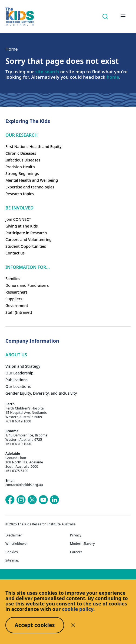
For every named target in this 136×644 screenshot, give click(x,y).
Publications (16, 380)
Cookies (12, 552)
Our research (21, 135)
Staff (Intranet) (19, 312)
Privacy (76, 535)
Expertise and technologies (30, 187)
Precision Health (20, 167)
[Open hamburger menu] (123, 16)
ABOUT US (16, 355)
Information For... (28, 267)
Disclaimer (14, 535)
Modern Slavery (82, 544)
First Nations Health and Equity (34, 147)
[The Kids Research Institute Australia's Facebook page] (10, 500)
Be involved (19, 208)
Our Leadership (19, 373)
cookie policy (78, 609)
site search (47, 72)
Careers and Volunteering (29, 240)
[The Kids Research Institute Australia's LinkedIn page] (54, 500)
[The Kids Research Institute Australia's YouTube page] (43, 500)
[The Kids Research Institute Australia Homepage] (20, 17)
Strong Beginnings (22, 173)
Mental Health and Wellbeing (32, 180)
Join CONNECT (18, 219)
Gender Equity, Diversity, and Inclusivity (41, 393)
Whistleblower (17, 544)
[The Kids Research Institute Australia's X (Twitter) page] (32, 500)
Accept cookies (35, 625)
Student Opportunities (26, 246)
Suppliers (14, 299)
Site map (12, 560)
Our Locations (18, 386)
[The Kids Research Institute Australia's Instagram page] (21, 500)
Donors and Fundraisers (27, 285)
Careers (76, 552)
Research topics (20, 194)
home (113, 77)
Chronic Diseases (21, 153)
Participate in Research (26, 233)
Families (13, 279)
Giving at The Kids (22, 226)
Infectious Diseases (23, 160)
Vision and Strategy (23, 366)
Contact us (15, 253)
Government (17, 306)
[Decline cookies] (73, 625)
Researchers (16, 292)
